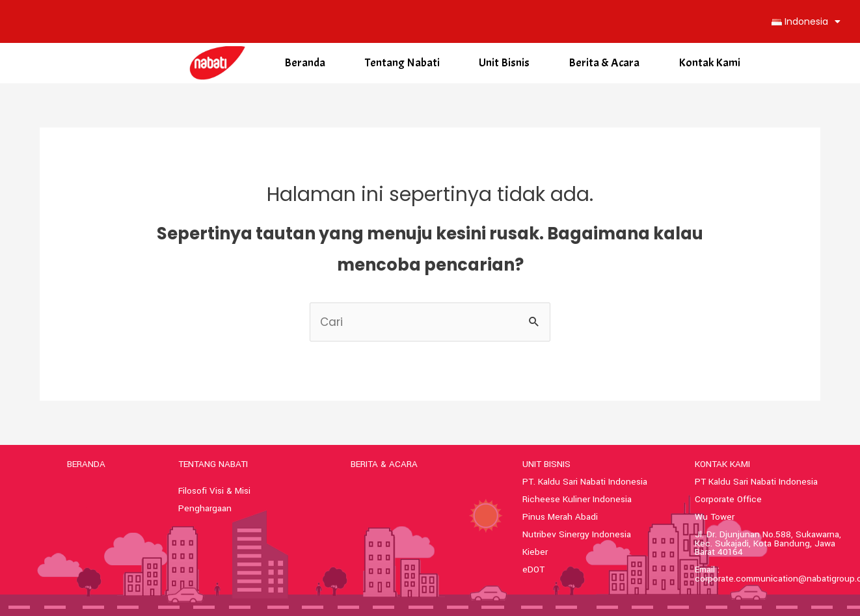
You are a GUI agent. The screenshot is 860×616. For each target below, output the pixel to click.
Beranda (305, 63)
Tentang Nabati (402, 63)
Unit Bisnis (504, 63)
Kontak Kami (709, 63)
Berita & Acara (604, 63)
